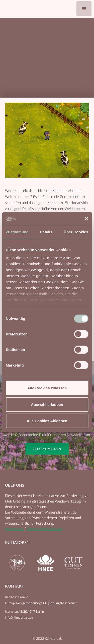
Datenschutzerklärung (45, 529)
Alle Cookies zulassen (47, 388)
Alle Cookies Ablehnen (47, 421)
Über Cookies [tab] (76, 232)
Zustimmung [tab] (17, 232)
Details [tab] (46, 232)
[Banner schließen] (86, 219)
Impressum (15, 529)
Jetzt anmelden (47, 449)
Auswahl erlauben (47, 404)
